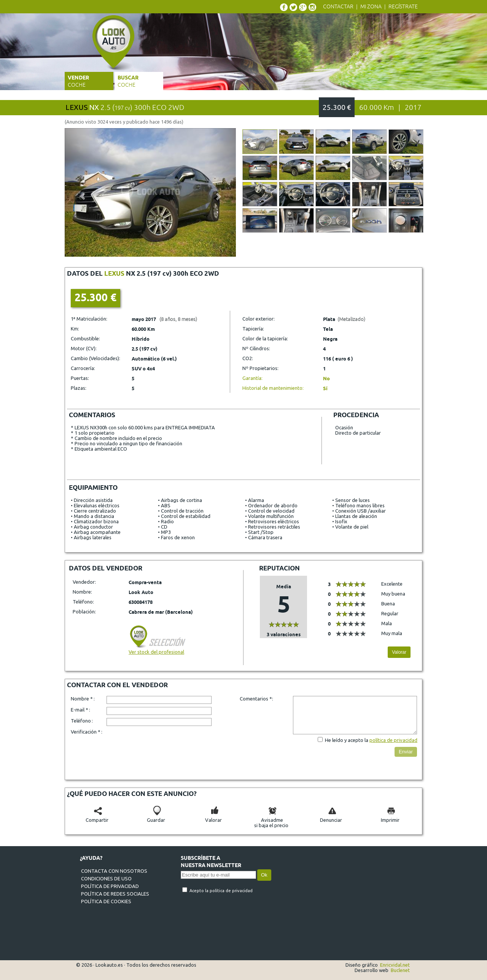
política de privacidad (393, 740)
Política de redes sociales (115, 894)
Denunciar (331, 817)
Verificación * (86, 732)
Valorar (399, 652)
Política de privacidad (110, 886)
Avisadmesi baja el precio (271, 820)
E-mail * (80, 710)
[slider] (284, 624)
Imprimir (390, 817)
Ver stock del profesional (158, 649)
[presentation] (164, 752)
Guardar (156, 817)
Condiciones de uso (106, 878)
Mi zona (371, 7)
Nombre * (82, 699)
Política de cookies (106, 901)
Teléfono (81, 721)
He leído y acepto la (347, 740)
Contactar (338, 7)
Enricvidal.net (395, 965)
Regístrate (403, 7)
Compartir (97, 817)
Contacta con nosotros (114, 871)
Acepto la (200, 891)
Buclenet (400, 970)
